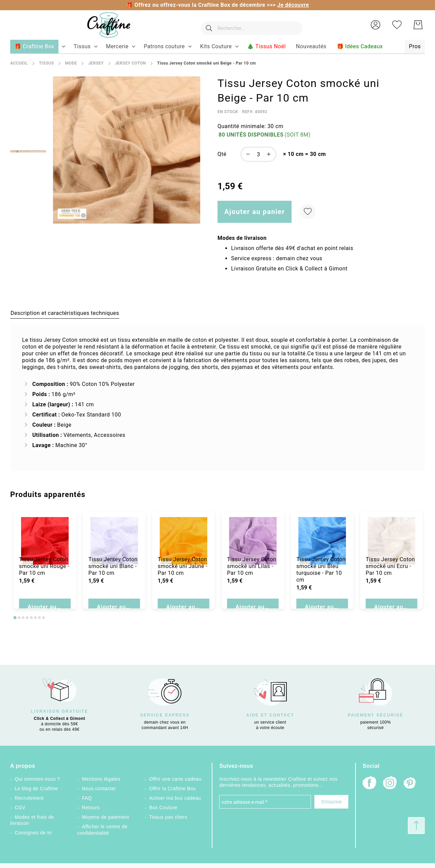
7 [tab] (39, 618)
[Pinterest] (410, 784)
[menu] (217, 47)
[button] (376, 25)
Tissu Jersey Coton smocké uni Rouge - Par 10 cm (44, 578)
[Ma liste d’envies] (397, 25)
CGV (20, 808)
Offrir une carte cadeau (175, 779)
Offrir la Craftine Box (172, 789)
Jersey (96, 63)
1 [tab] (15, 618)
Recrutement (29, 798)
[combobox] (248, 25)
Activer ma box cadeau (175, 798)
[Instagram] (390, 784)
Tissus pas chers (168, 817)
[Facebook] (369, 784)
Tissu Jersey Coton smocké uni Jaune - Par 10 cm (182, 578)
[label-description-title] (65, 313)
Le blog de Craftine (36, 789)
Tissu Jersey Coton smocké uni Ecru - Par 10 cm (390, 578)
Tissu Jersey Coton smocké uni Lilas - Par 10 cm (252, 578)
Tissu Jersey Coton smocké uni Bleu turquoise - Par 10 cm (321, 581)
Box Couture (163, 808)
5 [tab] (31, 618)
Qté (222, 154)
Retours (91, 808)
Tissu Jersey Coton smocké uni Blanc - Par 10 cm (113, 578)
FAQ (87, 798)
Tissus (47, 63)
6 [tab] (35, 618)
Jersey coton (130, 63)
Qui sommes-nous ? (37, 779)
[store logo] (102, 25)
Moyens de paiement (106, 817)
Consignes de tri (33, 833)
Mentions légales (101, 779)
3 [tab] (23, 618)
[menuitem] (82, 47)
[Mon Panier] (418, 25)
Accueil (19, 63)
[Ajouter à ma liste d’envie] (308, 211)
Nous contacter (99, 789)
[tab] (65, 313)
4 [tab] (27, 618)
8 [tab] (43, 618)
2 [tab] (19, 618)
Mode (71, 63)
